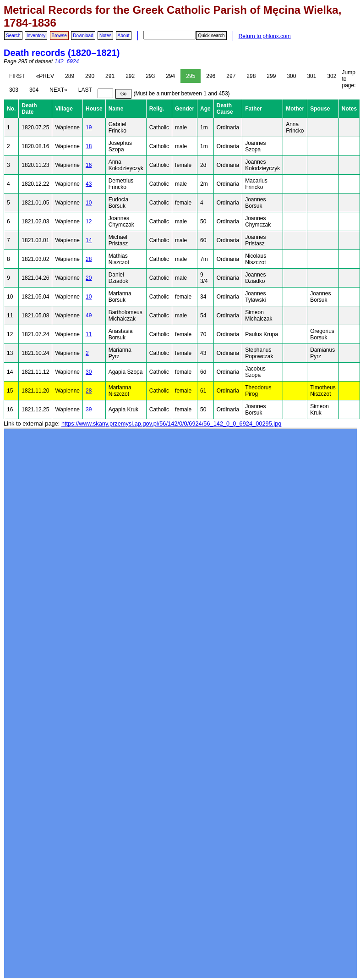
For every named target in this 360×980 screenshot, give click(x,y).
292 (130, 76)
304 (34, 90)
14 (89, 240)
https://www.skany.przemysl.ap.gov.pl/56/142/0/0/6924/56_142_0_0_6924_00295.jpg (171, 424)
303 (14, 90)
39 (89, 410)
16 (89, 165)
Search (13, 36)
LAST (85, 90)
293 (150, 76)
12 (89, 221)
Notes (105, 36)
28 (89, 259)
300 (291, 76)
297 (231, 76)
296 (211, 76)
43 (89, 184)
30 (89, 372)
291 (110, 76)
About (124, 36)
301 (311, 76)
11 (89, 334)
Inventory (36, 36)
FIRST (17, 76)
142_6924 (67, 61)
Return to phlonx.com (265, 36)
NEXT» (58, 90)
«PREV (45, 76)
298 (251, 76)
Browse (59, 36)
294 (170, 76)
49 (89, 316)
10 (89, 203)
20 (89, 278)
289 (70, 76)
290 (90, 76)
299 (271, 76)
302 (332, 76)
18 (89, 146)
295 (191, 76)
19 (89, 127)
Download (83, 36)
